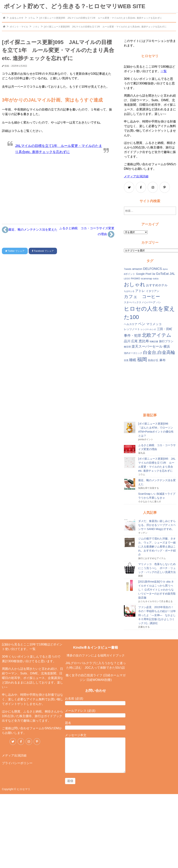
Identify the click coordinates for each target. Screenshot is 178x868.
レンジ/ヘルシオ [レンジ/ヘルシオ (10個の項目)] (148, 329)
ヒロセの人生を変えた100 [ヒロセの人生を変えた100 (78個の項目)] (149, 313)
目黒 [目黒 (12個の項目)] (126, 360)
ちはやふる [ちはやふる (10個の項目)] (129, 291)
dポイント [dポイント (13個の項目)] (130, 274)
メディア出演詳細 (136, 176)
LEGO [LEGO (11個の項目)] (127, 279)
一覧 (164, 71)
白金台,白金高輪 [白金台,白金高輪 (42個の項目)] (159, 352)
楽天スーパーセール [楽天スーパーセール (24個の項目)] (147, 346)
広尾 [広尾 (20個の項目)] (134, 341)
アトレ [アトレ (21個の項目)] (140, 291)
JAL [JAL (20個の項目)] (172, 274)
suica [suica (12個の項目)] (156, 279)
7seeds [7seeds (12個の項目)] (128, 269)
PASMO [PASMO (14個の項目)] (135, 279)
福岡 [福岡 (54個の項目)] (142, 359)
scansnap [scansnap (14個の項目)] (147, 279)
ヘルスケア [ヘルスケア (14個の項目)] (131, 324)
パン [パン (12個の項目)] (159, 302)
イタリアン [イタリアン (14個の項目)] (153, 291)
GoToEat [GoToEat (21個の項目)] (162, 274)
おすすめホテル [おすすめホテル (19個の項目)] (157, 285)
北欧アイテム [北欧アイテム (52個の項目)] (157, 335)
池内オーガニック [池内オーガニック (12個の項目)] (133, 353)
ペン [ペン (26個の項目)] (142, 324)
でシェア (15, 251)
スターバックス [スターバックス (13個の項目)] (133, 302)
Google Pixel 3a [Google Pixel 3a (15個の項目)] (145, 274)
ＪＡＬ (36, 27)
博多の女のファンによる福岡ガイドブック (96, 655)
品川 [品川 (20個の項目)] (127, 341)
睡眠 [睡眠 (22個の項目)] (133, 360)
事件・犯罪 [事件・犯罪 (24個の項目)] (132, 335)
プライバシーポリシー (17, 763)
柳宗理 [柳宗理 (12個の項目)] (127, 347)
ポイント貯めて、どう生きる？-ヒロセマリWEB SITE (75, 6)
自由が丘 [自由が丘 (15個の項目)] (153, 360)
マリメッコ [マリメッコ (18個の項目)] (154, 324)
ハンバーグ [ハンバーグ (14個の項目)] (149, 302)
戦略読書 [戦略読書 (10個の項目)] (154, 341)
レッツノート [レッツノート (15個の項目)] (132, 329)
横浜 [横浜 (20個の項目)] (167, 347)
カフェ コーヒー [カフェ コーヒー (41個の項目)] (142, 297)
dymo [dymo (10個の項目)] (165, 269)
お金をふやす (17, 18)
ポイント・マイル (19, 27)
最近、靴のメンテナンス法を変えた (30, 230)
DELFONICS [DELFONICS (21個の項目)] (152, 269)
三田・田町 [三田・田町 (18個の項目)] (165, 329)
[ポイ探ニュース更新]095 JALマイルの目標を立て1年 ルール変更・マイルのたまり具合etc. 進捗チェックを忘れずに (101, 18)
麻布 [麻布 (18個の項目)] (163, 360)
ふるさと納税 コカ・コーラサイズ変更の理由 (87, 232)
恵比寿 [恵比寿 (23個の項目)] (144, 341)
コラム (32, 18)
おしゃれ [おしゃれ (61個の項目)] (135, 285)
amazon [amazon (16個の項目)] (137, 269)
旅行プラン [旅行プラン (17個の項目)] (166, 341)
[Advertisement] (58, 188)
